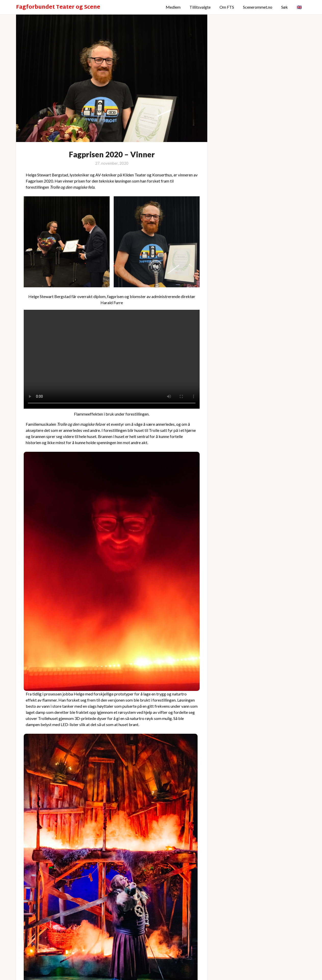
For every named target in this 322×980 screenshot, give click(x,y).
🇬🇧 (299, 7)
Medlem (173, 7)
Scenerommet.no (258, 7)
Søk (285, 7)
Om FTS (227, 7)
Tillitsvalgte (200, 7)
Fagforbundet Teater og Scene (58, 8)
